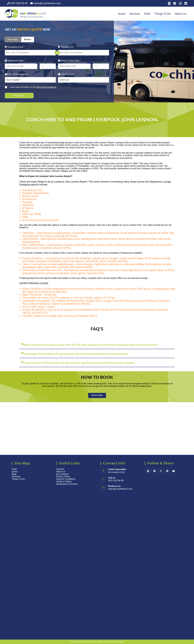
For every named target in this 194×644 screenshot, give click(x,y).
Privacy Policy (63, 477)
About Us (181, 14)
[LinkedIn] (167, 471)
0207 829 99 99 (17, 3)
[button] (97, 345)
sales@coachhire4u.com (46, 3)
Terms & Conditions (66, 479)
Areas (122, 14)
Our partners (62, 474)
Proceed (18, 95)
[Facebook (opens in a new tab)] (175, 3)
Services (135, 14)
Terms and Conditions (46, 87)
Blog (14, 474)
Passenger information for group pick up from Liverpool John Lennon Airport (76, 354)
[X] (148, 471)
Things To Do (163, 14)
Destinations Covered (67, 484)
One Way (13, 39)
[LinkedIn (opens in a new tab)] (185, 3)
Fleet (147, 14)
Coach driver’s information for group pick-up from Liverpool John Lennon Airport (79, 363)
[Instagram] (161, 471)
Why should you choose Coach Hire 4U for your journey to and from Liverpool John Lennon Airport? (91, 345)
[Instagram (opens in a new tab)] (180, 3)
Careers (60, 469)
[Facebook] (154, 471)
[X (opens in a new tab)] (169, 3)
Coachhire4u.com (84, 642)
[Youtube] (174, 471)
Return (28, 39)
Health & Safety (64, 482)
